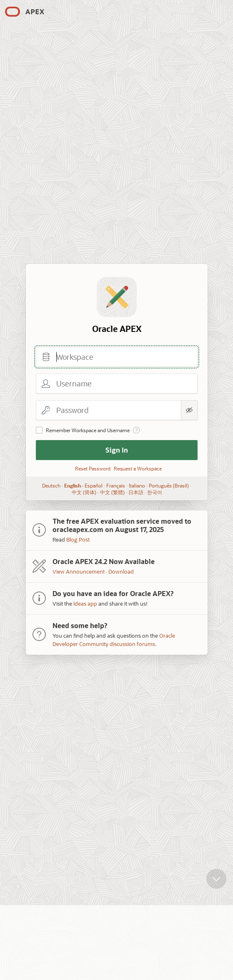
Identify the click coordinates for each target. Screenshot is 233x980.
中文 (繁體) (112, 492)
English (73, 485)
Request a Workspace (138, 468)
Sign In (117, 450)
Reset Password (93, 468)
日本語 (135, 492)
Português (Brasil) (169, 485)
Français (116, 485)
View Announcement (79, 571)
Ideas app (85, 603)
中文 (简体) (84, 492)
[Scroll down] (216, 883)
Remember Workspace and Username (88, 430)
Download (121, 571)
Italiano (137, 485)
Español (94, 485)
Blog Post (78, 539)
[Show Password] (189, 410)
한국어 (154, 492)
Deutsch (51, 485)
